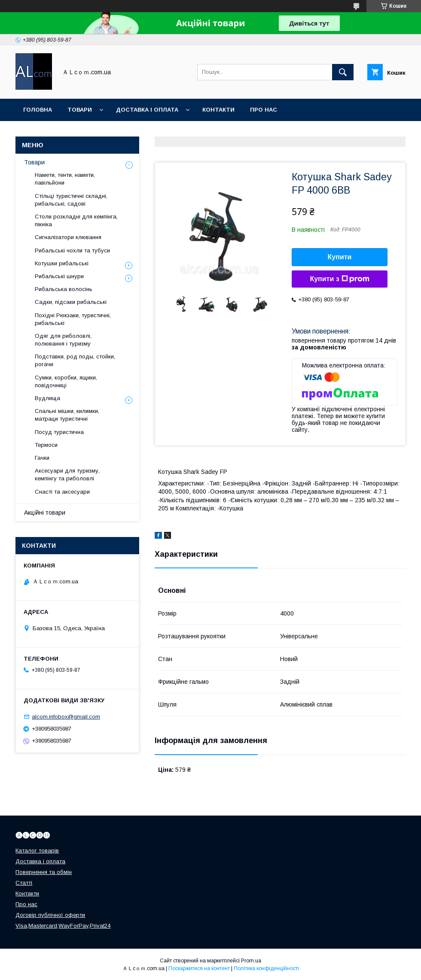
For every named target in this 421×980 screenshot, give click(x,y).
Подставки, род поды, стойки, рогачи (75, 360)
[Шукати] (343, 72)
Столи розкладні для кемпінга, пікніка (76, 220)
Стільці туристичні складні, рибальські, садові (71, 200)
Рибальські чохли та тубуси (72, 250)
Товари (80, 110)
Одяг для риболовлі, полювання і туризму (63, 340)
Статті (24, 883)
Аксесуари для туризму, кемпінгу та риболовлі (67, 475)
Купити (340, 257)
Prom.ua (251, 961)
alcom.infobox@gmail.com (66, 717)
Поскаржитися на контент (199, 968)
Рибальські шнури (59, 276)
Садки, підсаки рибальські (71, 302)
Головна (38, 110)
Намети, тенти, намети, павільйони (65, 179)
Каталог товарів (37, 851)
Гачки (42, 458)
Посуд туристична (59, 432)
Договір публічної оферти (50, 915)
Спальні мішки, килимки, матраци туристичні (67, 415)
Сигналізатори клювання (68, 237)
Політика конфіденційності (266, 968)
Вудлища (47, 398)
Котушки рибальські (62, 263)
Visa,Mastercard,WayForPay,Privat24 (63, 926)
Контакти (218, 110)
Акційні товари (45, 513)
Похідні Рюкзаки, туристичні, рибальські (73, 319)
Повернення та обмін (44, 872)
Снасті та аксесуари (62, 492)
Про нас (264, 110)
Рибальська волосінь (64, 289)
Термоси (46, 445)
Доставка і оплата (147, 110)
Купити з (339, 279)
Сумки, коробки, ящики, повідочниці (66, 381)
